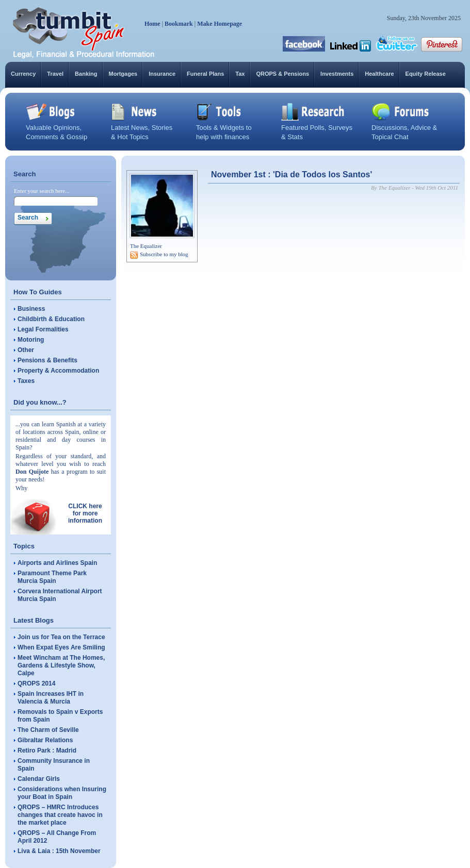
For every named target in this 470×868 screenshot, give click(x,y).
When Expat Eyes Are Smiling (61, 647)
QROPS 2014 (36, 683)
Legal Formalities (43, 329)
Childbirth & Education (51, 319)
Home (152, 24)
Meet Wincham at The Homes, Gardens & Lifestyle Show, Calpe (61, 665)
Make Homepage (220, 24)
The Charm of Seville (48, 730)
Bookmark (179, 24)
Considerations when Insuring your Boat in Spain (62, 793)
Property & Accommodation (58, 371)
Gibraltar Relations (45, 740)
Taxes (26, 381)
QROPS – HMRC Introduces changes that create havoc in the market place (60, 815)
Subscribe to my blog (164, 254)
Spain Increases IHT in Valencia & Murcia (51, 698)
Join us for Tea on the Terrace (61, 637)
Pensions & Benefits (47, 360)
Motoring (31, 340)
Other (26, 350)
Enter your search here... (42, 191)
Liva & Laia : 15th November (59, 851)
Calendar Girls (39, 779)
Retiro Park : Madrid (47, 750)
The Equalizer (146, 246)
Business (31, 309)
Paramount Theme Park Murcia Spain (52, 577)
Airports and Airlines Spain (57, 563)
